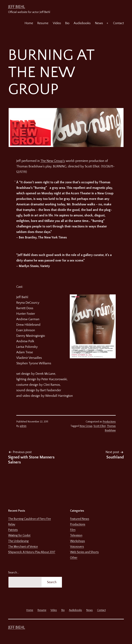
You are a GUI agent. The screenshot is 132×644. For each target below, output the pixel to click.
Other (74, 558)
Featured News (80, 519)
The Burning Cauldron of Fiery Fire (29, 519)
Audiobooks (82, 23)
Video (57, 23)
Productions (109, 422)
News (99, 23)
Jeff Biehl (17, 7)
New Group (86, 426)
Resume (43, 23)
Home (29, 23)
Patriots (13, 530)
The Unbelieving (18, 541)
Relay (12, 524)
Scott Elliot (100, 426)
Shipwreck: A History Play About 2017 (32, 552)
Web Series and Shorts (84, 552)
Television (76, 535)
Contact (118, 23)
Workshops (77, 541)
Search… (14, 573)
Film (73, 530)
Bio (67, 23)
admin (23, 426)
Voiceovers (77, 547)
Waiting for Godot (19, 535)
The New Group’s (53, 161)
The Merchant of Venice (23, 547)
